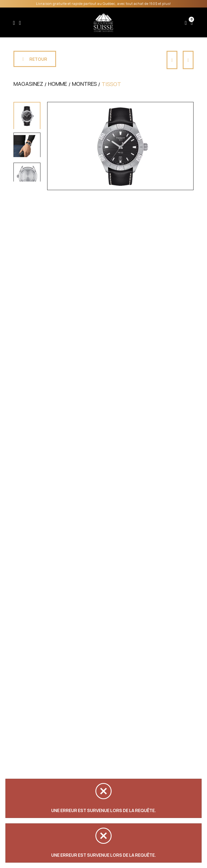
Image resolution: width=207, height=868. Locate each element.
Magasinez (28, 86)
